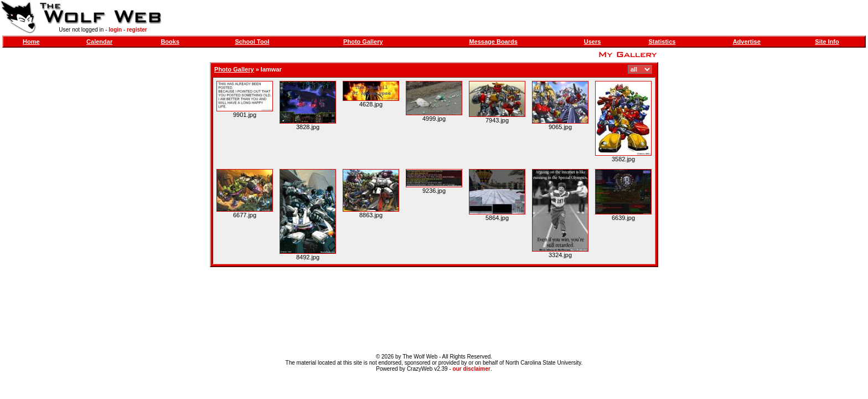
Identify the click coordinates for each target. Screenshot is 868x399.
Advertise (747, 42)
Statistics (662, 42)
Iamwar (271, 69)
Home (31, 42)
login (115, 30)
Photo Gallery (363, 42)
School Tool (252, 42)
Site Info (827, 42)
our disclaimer (472, 369)
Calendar (99, 42)
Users (593, 42)
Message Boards (493, 42)
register (137, 30)
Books (170, 42)
